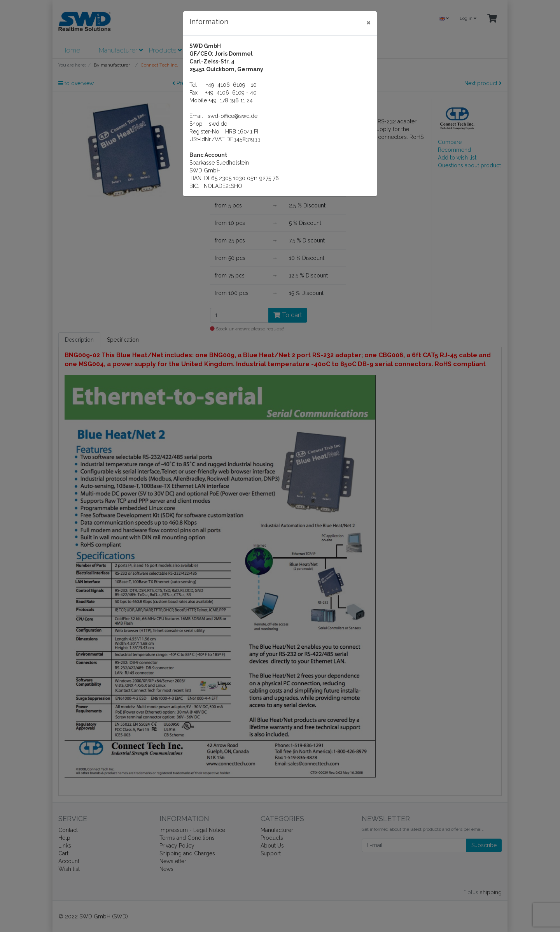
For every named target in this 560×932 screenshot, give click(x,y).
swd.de (218, 124)
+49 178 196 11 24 (231, 100)
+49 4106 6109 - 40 (231, 93)
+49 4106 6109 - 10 (231, 85)
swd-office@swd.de (233, 116)
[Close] (368, 22)
